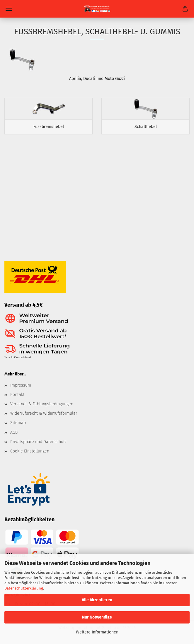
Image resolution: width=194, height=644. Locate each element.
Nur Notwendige (97, 617)
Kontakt (17, 395)
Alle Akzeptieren (97, 600)
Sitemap (18, 423)
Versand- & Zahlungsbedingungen (42, 404)
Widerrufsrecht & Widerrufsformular (44, 413)
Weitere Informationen (97, 632)
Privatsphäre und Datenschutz (38, 442)
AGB (14, 432)
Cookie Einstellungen (30, 451)
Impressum (21, 385)
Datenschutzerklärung (24, 588)
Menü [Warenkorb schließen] (9, 9)
